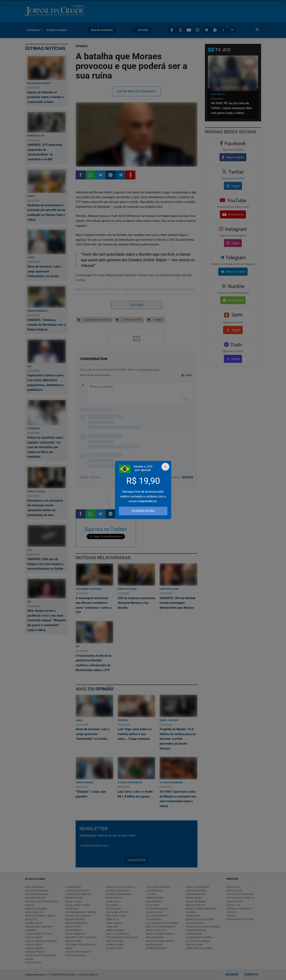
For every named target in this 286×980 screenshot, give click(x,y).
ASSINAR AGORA (143, 511)
